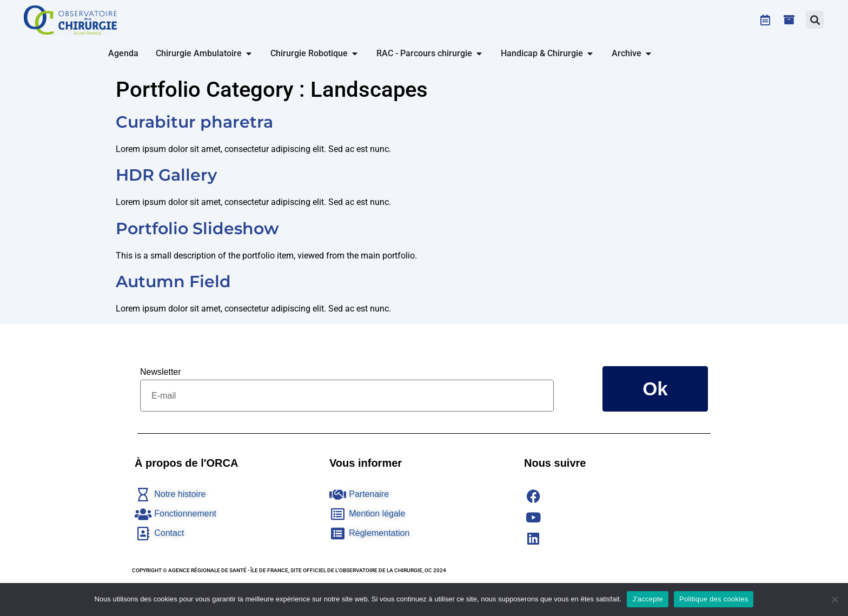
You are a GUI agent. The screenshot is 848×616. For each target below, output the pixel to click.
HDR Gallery (166, 175)
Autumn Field (173, 281)
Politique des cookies (714, 599)
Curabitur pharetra (194, 122)
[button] (815, 20)
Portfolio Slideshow (197, 228)
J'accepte (648, 599)
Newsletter (161, 372)
